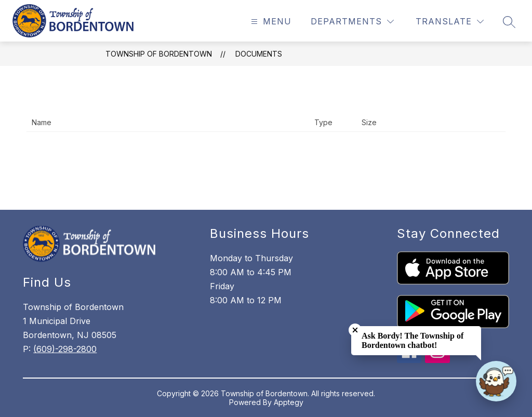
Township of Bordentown (159, 54)
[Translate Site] (450, 22)
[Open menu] (270, 22)
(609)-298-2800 (65, 349)
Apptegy (289, 402)
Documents (259, 54)
